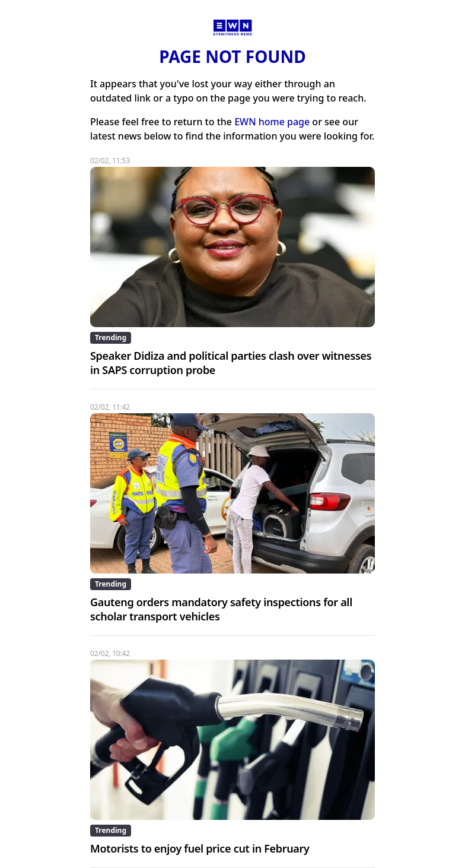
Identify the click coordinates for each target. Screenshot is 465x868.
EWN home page (272, 122)
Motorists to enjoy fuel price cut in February (200, 848)
